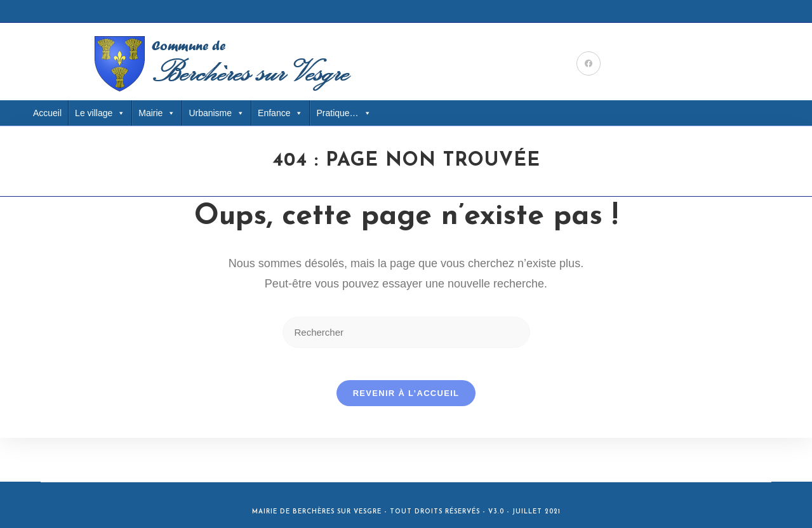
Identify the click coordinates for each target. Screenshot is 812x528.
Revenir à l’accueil (406, 399)
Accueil (47, 113)
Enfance (280, 113)
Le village (100, 113)
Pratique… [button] (343, 113)
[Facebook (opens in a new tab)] (589, 63)
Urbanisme (216, 113)
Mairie (157, 113)
